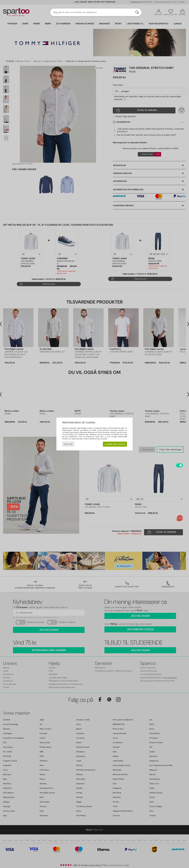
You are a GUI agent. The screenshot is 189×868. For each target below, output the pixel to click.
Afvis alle (68, 444)
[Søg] (137, 12)
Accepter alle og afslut (115, 444)
